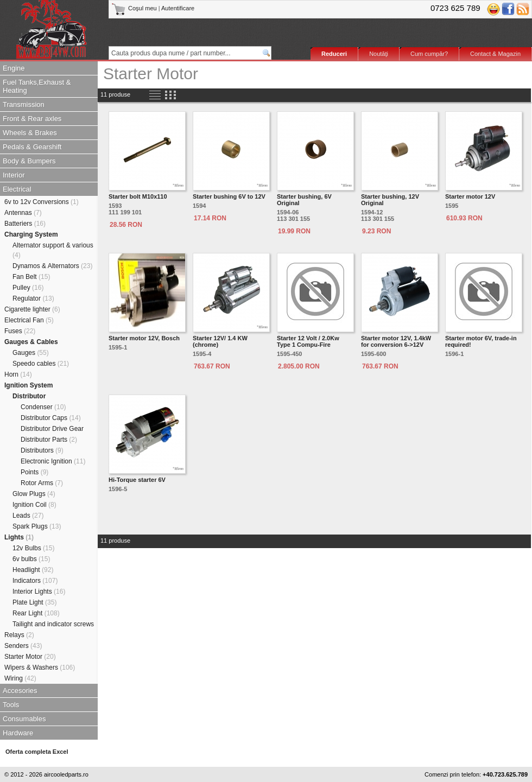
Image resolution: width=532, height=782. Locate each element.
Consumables (24, 719)
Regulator (33, 298)
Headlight (33, 570)
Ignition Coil (34, 505)
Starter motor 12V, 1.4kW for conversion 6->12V (396, 341)
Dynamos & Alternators (52, 266)
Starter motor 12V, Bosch (144, 338)
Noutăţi (379, 54)
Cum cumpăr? (429, 54)
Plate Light (34, 602)
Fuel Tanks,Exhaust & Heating (37, 86)
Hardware (18, 733)
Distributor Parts (49, 440)
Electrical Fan (29, 320)
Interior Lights (39, 592)
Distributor (29, 396)
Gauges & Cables (31, 342)
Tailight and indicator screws (53, 624)
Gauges (31, 353)
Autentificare (178, 8)
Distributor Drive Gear (52, 429)
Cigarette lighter (32, 309)
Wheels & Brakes (30, 133)
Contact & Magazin (495, 54)
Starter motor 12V (470, 196)
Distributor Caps (51, 418)
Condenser (43, 407)
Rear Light (36, 613)
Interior (14, 175)
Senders (23, 646)
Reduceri (334, 54)
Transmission (24, 104)
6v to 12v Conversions (42, 202)
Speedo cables (41, 364)
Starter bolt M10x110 (138, 196)
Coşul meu (135, 8)
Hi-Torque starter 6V (137, 480)
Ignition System (28, 385)
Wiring (20, 678)
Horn (18, 374)
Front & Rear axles (32, 119)
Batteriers (25, 224)
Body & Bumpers (29, 161)
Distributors (42, 450)
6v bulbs (31, 559)
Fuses (20, 331)
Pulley (28, 288)
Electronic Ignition (53, 461)
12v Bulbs (33, 548)
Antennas (23, 213)
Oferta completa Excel (37, 752)
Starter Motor (30, 657)
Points (34, 472)
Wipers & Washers (40, 667)
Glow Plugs (34, 494)
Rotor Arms (42, 483)
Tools (11, 705)
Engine (14, 68)
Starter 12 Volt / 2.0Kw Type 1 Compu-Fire (308, 341)
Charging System (31, 234)
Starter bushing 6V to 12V (229, 196)
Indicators (35, 581)
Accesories (20, 691)
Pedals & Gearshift (32, 147)
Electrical (17, 189)
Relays (19, 635)
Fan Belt (31, 277)
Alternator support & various (53, 250)
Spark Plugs (37, 526)
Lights (19, 537)
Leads (28, 516)
